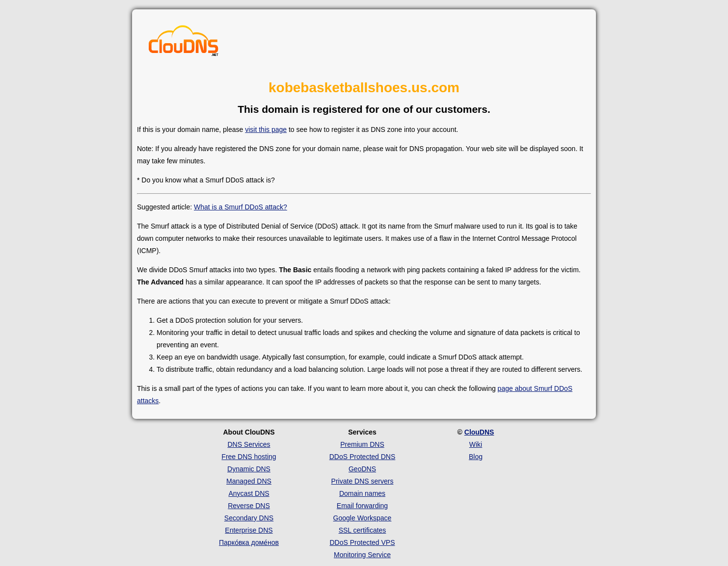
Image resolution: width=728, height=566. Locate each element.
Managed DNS (249, 481)
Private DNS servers (363, 481)
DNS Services (249, 444)
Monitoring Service (362, 555)
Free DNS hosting (249, 457)
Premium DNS (362, 444)
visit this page (266, 129)
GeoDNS (362, 469)
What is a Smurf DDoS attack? (241, 207)
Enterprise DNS (249, 530)
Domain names (362, 493)
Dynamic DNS (249, 469)
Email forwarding (362, 506)
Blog (476, 457)
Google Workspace (363, 518)
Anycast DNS (249, 493)
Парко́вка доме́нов (249, 542)
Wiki (476, 444)
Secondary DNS (249, 518)
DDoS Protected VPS (362, 542)
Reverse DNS (249, 506)
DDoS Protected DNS (363, 457)
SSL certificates (363, 530)
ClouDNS (479, 432)
